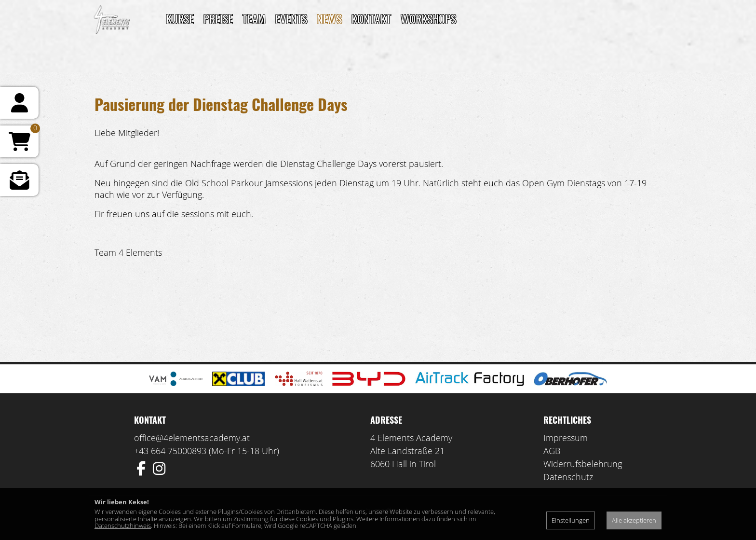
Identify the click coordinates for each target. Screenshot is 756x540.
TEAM (254, 18)
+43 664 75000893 (170, 451)
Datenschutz (568, 477)
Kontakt (371, 18)
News (329, 18)
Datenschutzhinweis (123, 526)
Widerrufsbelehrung (583, 464)
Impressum (566, 438)
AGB (552, 451)
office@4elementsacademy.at (192, 438)
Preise (218, 18)
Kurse (180, 18)
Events (291, 18)
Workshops (428, 18)
